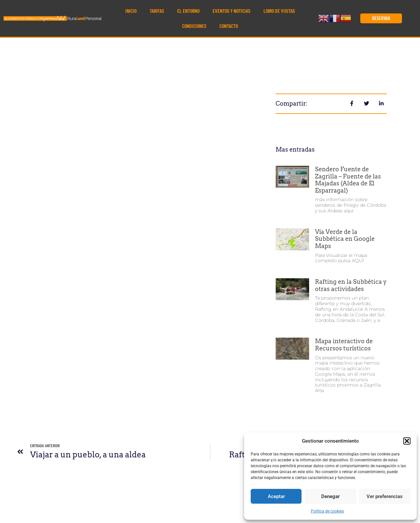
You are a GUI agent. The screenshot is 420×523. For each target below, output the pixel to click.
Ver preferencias (385, 496)
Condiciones (194, 26)
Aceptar (276, 496)
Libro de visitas (279, 11)
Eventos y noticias (231, 11)
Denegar (330, 496)
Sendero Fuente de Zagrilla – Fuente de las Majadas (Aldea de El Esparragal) (348, 180)
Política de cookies (327, 511)
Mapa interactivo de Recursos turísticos (344, 345)
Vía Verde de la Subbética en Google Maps (345, 239)
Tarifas (157, 11)
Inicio (131, 11)
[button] (407, 441)
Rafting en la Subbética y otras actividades (351, 285)
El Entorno (188, 11)
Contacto (229, 26)
